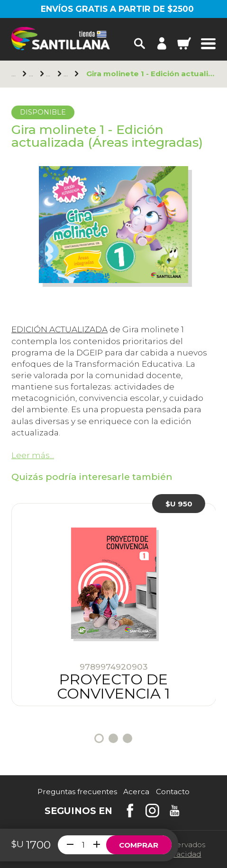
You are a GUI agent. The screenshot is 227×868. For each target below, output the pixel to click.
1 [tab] (99, 738)
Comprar (139, 845)
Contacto (173, 792)
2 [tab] (113, 738)
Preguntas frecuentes (77, 792)
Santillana (32, 74)
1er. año (67, 74)
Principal (15, 74)
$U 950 (179, 504)
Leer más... (33, 455)
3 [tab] (127, 738)
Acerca (136, 792)
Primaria (50, 74)
